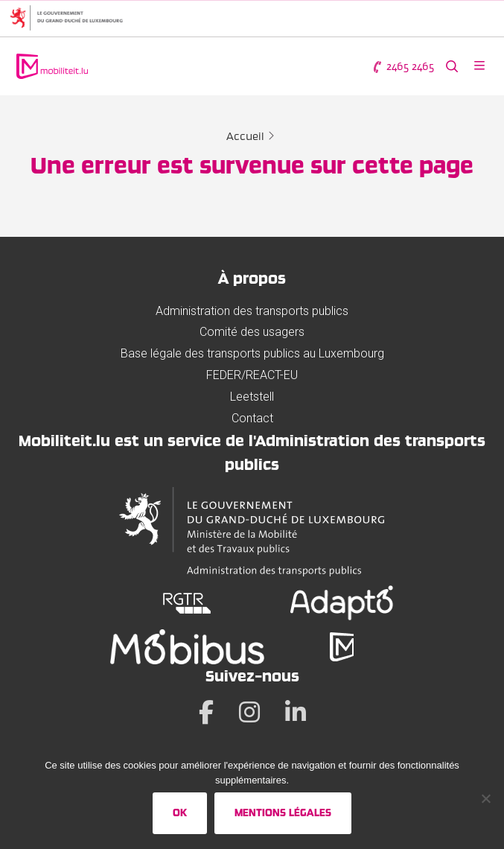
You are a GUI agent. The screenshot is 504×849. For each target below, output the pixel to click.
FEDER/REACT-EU (252, 375)
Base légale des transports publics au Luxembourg (252, 353)
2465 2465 (403, 67)
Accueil (245, 136)
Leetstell (252, 397)
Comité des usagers (252, 332)
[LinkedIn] (296, 712)
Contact (252, 418)
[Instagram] (249, 712)
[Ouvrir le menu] (479, 67)
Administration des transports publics (252, 311)
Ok (180, 813)
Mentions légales (283, 813)
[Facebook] (206, 712)
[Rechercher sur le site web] (452, 67)
